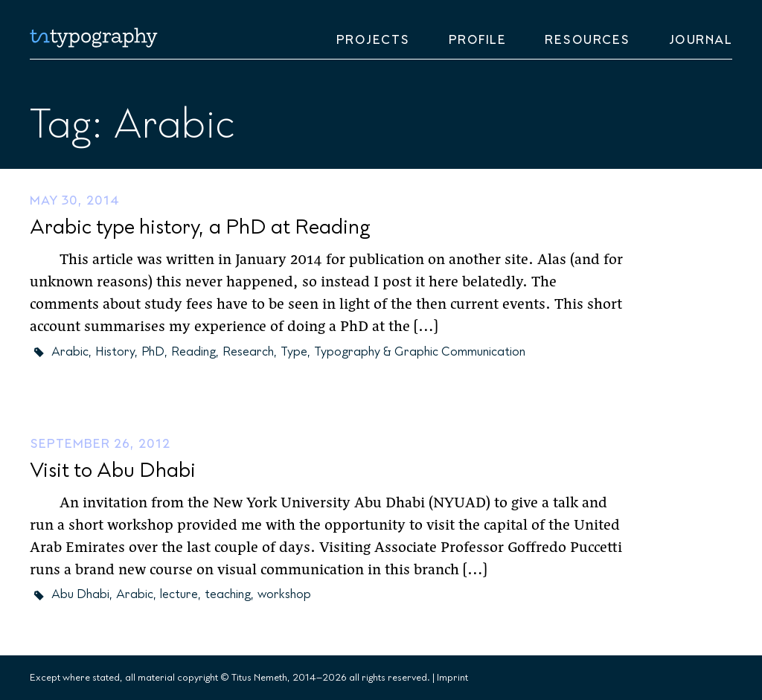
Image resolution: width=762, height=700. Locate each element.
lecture (179, 594)
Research (248, 352)
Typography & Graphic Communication (420, 352)
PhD (153, 352)
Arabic (70, 352)
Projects (373, 40)
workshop (284, 594)
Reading (193, 352)
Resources (587, 40)
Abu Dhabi (80, 594)
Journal (701, 40)
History (115, 352)
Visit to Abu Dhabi (113, 471)
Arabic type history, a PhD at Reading (200, 227)
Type (294, 352)
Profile (478, 40)
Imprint (452, 678)
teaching (228, 594)
